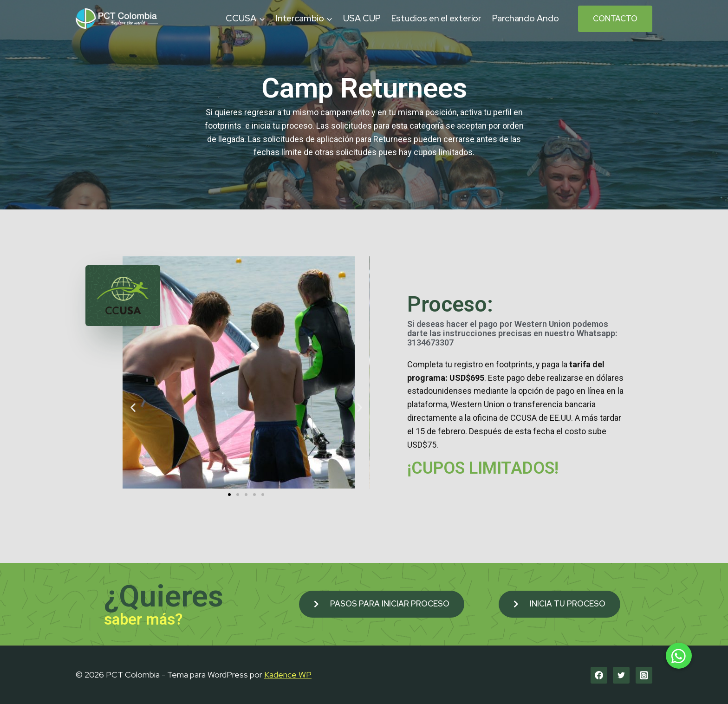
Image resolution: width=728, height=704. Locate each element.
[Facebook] (599, 675)
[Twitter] (621, 675)
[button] (229, 495)
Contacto (615, 19)
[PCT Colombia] (117, 18)
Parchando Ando (526, 18)
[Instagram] (644, 675)
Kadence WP (288, 675)
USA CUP (362, 18)
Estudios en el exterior (437, 18)
